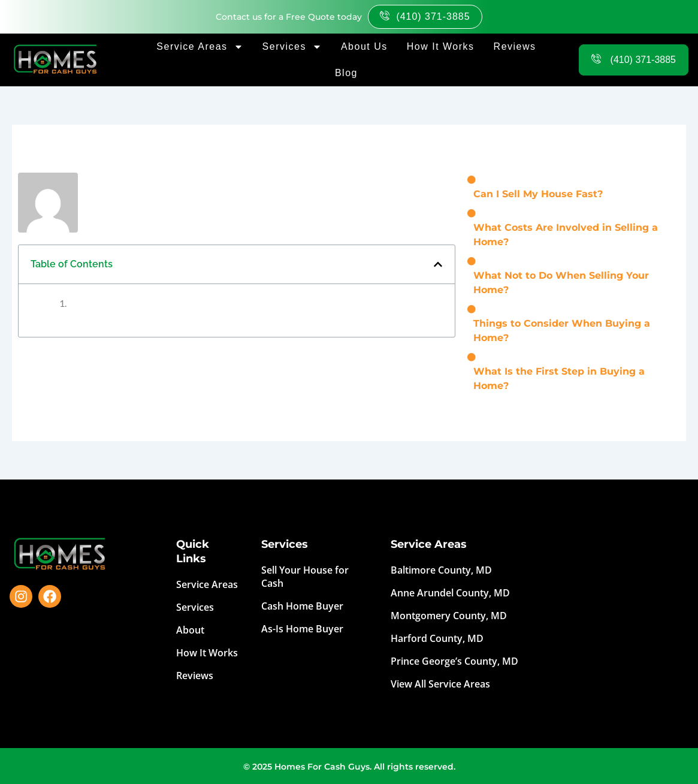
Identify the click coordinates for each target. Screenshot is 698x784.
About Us (364, 46)
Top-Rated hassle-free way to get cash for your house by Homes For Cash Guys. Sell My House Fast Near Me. (614, 612)
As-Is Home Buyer (302, 629)
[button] (438, 264)
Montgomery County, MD (449, 616)
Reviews (515, 46)
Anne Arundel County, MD (450, 593)
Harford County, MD (437, 638)
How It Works (441, 46)
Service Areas (200, 47)
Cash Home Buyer (302, 606)
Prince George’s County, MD (454, 661)
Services (292, 47)
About (190, 630)
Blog (346, 73)
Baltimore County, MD (441, 570)
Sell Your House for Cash (305, 577)
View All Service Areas (440, 684)
